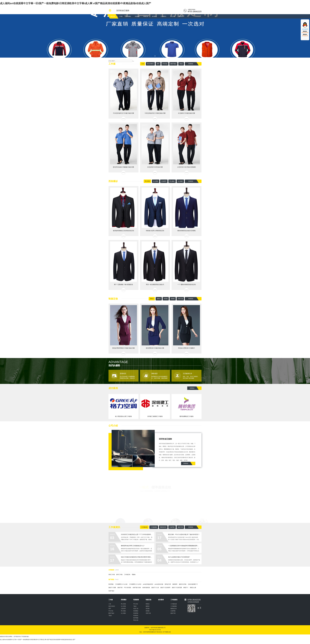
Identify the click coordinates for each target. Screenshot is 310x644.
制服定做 (146, 16)
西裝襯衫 (129, 16)
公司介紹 (172, 16)
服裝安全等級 (183, 584)
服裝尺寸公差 (155, 588)
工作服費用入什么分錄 (121, 584)
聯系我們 (181, 16)
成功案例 (154, 16)
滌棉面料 (175, 584)
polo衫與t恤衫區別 (148, 584)
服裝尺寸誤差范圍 (177, 588)
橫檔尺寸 (186, 588)
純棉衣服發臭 (146, 588)
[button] (153, 56)
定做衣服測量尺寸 (193, 584)
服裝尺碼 (120, 588)
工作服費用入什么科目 (135, 584)
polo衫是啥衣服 (159, 584)
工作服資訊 (163, 16)
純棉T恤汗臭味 (137, 588)
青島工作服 (112, 574)
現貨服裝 (137, 16)
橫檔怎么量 (193, 588)
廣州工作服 (119, 574)
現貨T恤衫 (111, 591)
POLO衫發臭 (128, 588)
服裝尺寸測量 (112, 588)
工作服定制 (127, 574)
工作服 (121, 16)
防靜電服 (111, 584)
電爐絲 (134, 574)
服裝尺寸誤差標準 (165, 588)
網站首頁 (113, 16)
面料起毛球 (168, 584)
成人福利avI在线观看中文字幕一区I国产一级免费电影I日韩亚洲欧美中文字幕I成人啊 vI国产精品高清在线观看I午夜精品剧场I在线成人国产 (76, 3)
